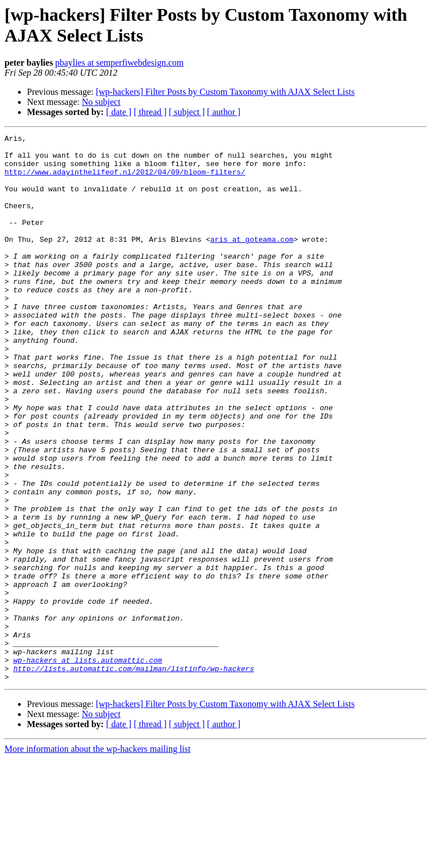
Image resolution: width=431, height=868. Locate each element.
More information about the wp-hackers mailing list (97, 858)
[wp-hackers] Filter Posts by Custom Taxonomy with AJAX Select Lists (225, 92)
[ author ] (224, 112)
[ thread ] (150, 112)
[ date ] (119, 112)
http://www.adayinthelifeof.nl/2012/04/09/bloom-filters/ (125, 180)
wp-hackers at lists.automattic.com (88, 766)
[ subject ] (187, 112)
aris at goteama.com (252, 261)
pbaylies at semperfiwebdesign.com (119, 63)
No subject (101, 102)
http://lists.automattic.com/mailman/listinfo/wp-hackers (134, 776)
